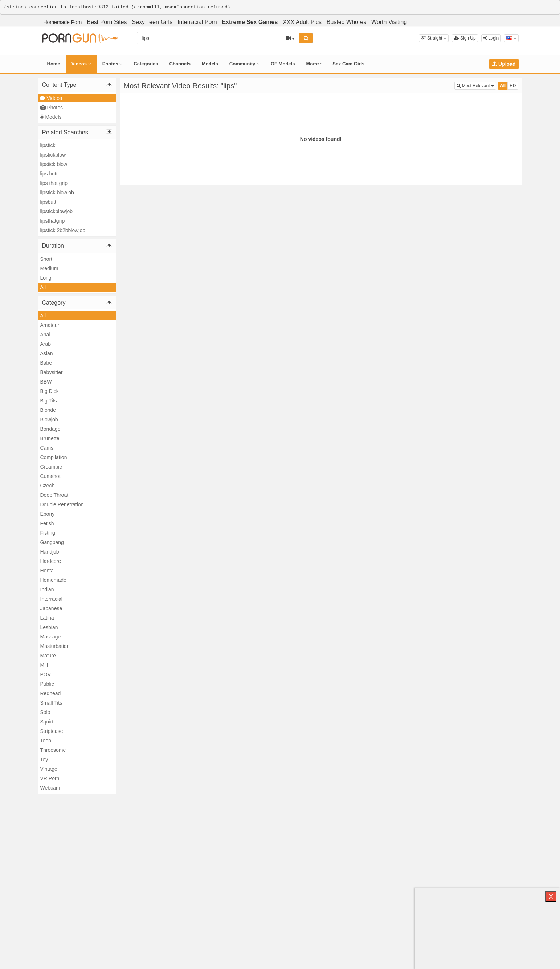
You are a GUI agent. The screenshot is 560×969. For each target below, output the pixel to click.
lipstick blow (54, 164)
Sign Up (465, 38)
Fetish (47, 523)
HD (513, 86)
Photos (113, 64)
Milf (44, 665)
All (43, 287)
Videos (81, 64)
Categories (146, 64)
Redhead (51, 693)
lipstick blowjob (57, 192)
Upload (504, 64)
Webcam (50, 788)
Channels (180, 64)
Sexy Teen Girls (152, 22)
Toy (44, 759)
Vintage (49, 769)
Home (54, 64)
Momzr (314, 64)
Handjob (50, 552)
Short (46, 259)
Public (47, 684)
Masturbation (55, 646)
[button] (434, 38)
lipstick (48, 145)
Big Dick (50, 391)
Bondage (50, 429)
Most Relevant (476, 85)
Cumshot (50, 476)
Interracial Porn (197, 22)
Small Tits (51, 703)
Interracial (51, 599)
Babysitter (52, 372)
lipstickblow (53, 155)
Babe (46, 363)
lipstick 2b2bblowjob (63, 230)
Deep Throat (54, 495)
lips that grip (54, 183)
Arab (46, 344)
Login (491, 38)
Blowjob (49, 419)
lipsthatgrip (53, 221)
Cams (47, 448)
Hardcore (51, 561)
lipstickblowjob (56, 211)
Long (46, 278)
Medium (49, 268)
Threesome (53, 750)
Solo (45, 712)
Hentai (48, 571)
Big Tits (49, 401)
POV (46, 674)
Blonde (48, 410)
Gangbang (52, 542)
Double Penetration (62, 504)
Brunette (50, 438)
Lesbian (49, 627)
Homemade (53, 580)
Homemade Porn (63, 22)
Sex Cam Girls (348, 64)
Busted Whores (346, 22)
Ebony (48, 514)
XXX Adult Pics (302, 22)
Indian (47, 589)
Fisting (48, 533)
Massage (51, 637)
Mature (48, 656)
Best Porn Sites (107, 22)
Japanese (51, 608)
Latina (47, 618)
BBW (46, 382)
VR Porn (50, 778)
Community (244, 64)
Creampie (51, 467)
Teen (46, 741)
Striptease (52, 731)
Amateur (50, 325)
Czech (48, 486)
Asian (47, 353)
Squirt (47, 722)
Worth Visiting (389, 22)
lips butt (49, 174)
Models (210, 64)
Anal (45, 335)
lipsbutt (48, 202)
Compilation (54, 457)
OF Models (283, 64)
